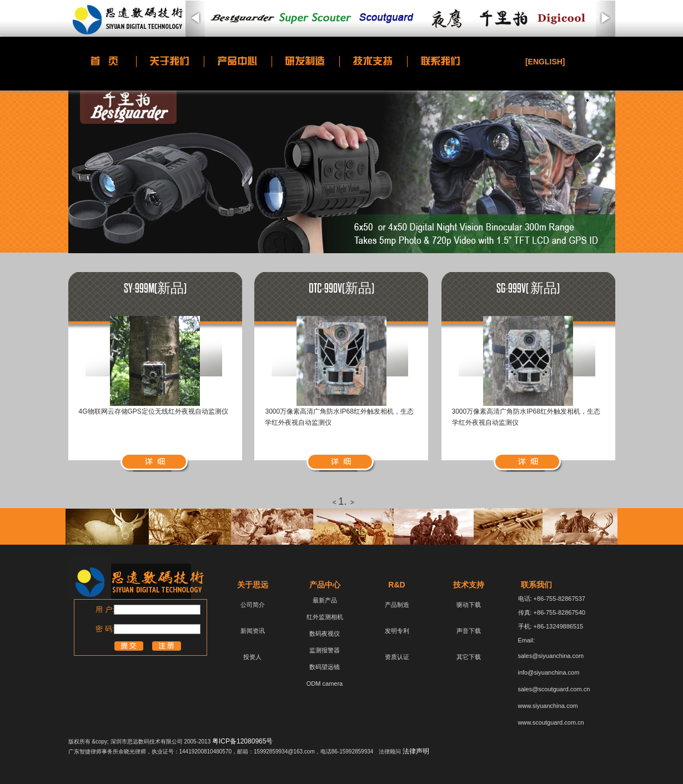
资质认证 (397, 657)
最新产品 (325, 600)
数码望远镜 (325, 667)
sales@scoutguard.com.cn (554, 689)
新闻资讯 (253, 631)
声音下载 (469, 631)
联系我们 (536, 585)
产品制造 (397, 605)
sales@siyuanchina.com (551, 656)
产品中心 (325, 585)
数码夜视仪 (325, 634)
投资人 (252, 657)
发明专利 (397, 631)
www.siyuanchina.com (548, 706)
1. (342, 501)
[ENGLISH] (545, 62)
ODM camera (325, 684)
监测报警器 (325, 650)
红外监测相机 (325, 617)
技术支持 (469, 585)
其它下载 (469, 657)
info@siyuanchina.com (549, 672)
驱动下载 (469, 605)
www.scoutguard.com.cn (551, 722)
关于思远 (253, 585)
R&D (396, 585)
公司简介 (253, 605)
